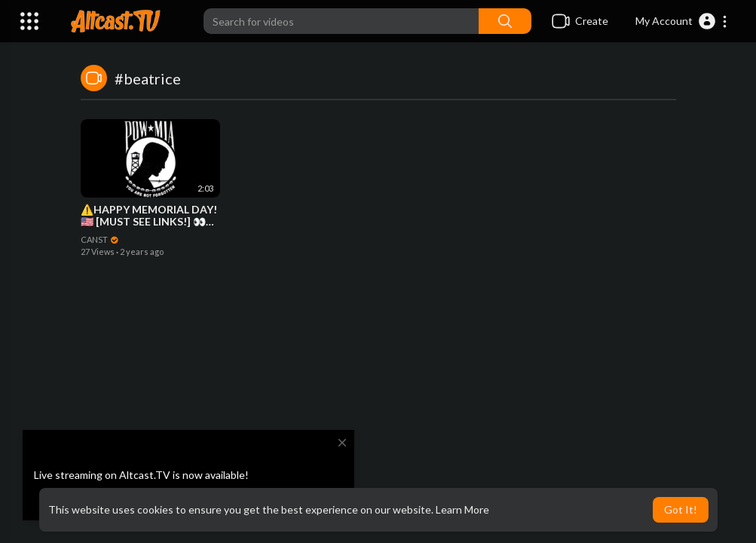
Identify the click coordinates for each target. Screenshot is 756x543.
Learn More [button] (462, 509)
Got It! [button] (681, 509)
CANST (100, 239)
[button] (682, 21)
